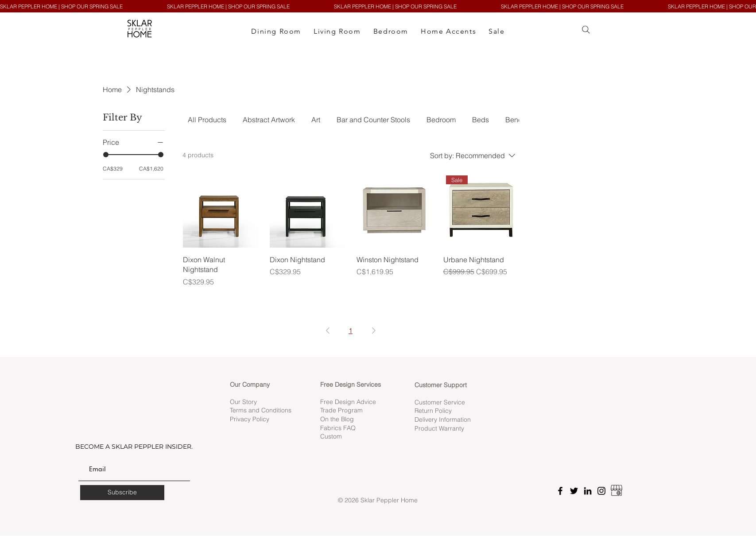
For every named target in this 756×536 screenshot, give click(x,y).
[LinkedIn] (588, 491)
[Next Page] (374, 330)
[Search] (586, 30)
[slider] (106, 155)
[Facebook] (560, 491)
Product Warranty (439, 428)
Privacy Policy (250, 419)
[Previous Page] (328, 330)
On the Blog (337, 419)
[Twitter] (574, 491)
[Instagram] (601, 491)
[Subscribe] (122, 493)
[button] (276, 32)
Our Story (243, 402)
